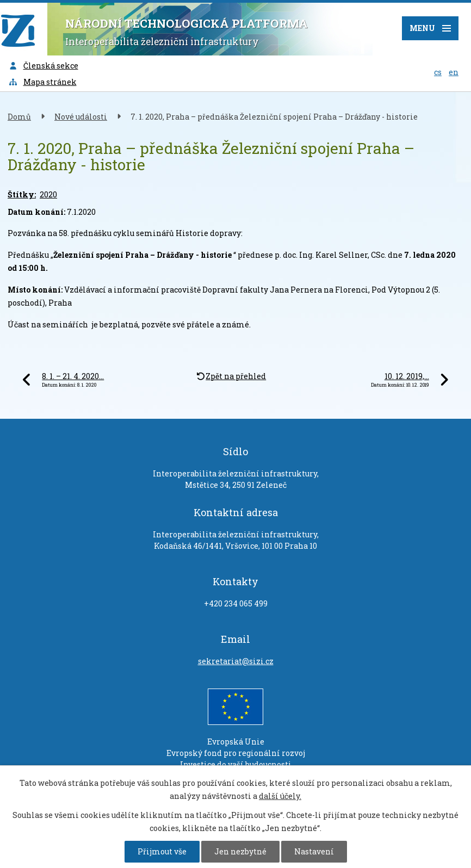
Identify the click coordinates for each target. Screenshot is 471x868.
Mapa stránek (42, 82)
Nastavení (314, 851)
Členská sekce (43, 66)
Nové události (81, 117)
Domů (19, 117)
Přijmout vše (162, 851)
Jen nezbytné (240, 851)
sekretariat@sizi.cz (236, 661)
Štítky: (22, 194)
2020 (48, 194)
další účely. (280, 796)
